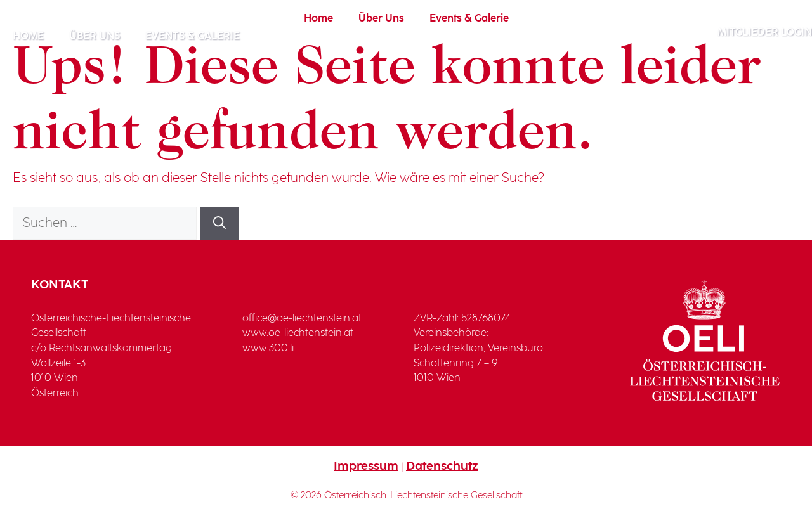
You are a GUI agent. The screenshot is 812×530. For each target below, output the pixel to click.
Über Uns (95, 36)
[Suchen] (219, 223)
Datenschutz (442, 466)
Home (28, 36)
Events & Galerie (193, 36)
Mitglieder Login (765, 33)
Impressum (366, 466)
